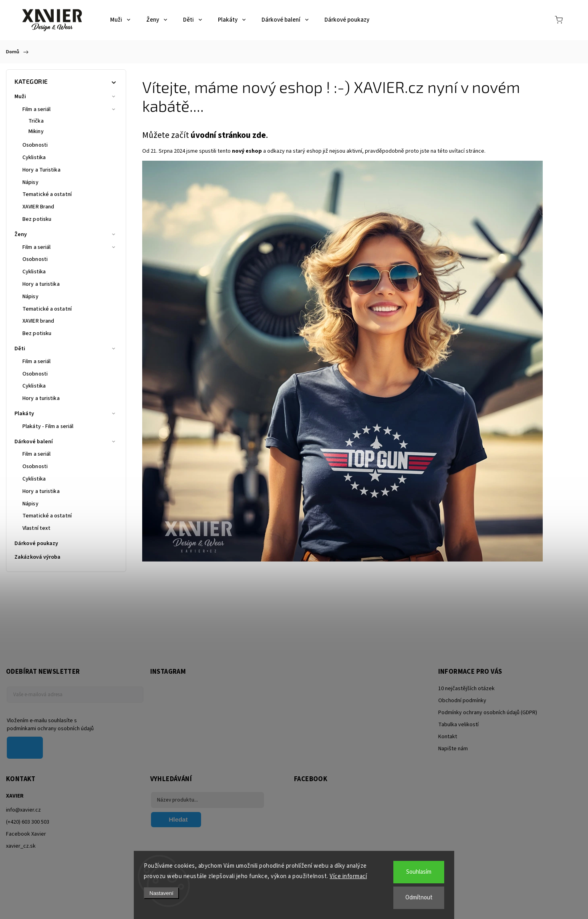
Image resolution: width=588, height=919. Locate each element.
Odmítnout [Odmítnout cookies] (419, 898)
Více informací (348, 876)
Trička (36, 121)
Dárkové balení (66, 442)
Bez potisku (37, 219)
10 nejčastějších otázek (466, 689)
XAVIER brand (38, 321)
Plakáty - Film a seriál (48, 426)
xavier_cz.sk (21, 846)
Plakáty (66, 414)
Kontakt (448, 737)
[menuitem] (120, 20)
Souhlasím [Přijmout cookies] (419, 872)
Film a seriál (70, 109)
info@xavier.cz (23, 810)
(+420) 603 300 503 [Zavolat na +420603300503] (28, 822)
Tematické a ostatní (47, 194)
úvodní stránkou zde (228, 135)
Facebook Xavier (26, 834)
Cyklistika (34, 158)
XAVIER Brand (38, 207)
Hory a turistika (41, 284)
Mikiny (36, 131)
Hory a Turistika (41, 170)
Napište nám (453, 749)
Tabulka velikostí (458, 725)
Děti (66, 349)
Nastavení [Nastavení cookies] (161, 893)
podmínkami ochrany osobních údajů (50, 729)
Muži (66, 97)
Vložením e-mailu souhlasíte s (71, 725)
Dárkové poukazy (37, 543)
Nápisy (30, 182)
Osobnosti (35, 145)
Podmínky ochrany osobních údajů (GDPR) (488, 713)
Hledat (178, 819)
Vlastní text (36, 528)
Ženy (66, 234)
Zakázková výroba (38, 557)
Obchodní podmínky (462, 701)
